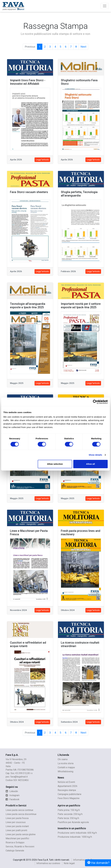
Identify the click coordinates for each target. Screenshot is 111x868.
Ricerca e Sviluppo (15, 842)
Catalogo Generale (15, 851)
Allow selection (55, 464)
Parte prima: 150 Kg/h (69, 810)
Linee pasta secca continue (19, 810)
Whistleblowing (65, 771)
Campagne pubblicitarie (70, 794)
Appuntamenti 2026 (67, 786)
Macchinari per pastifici (17, 838)
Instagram (13, 795)
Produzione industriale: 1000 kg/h (75, 837)
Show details (95, 455)
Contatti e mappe (66, 767)
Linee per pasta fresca (17, 818)
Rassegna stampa (67, 790)
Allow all (90, 464)
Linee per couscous (16, 822)
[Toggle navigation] (105, 6)
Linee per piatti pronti (16, 830)
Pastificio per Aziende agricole (73, 822)
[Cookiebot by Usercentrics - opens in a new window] (95, 402)
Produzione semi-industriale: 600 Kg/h (77, 833)
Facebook (13, 799)
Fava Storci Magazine (69, 798)
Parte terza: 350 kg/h (68, 818)
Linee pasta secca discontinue (21, 814)
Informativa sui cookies (48, 863)
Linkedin (12, 791)
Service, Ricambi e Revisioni (20, 847)
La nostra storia (66, 763)
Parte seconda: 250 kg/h (70, 814)
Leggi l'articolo (42, 160)
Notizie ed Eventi (66, 782)
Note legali (69, 863)
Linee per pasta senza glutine (21, 834)
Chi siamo (63, 759)
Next (83, 47)
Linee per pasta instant (17, 826)
